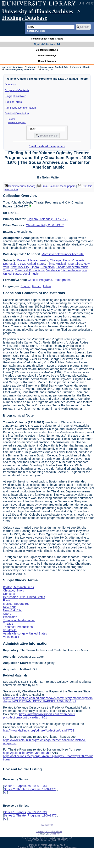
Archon (44, 845)
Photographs (62, 280)
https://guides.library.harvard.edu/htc (27, 753)
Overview (10, 84)
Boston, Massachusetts (33, 260)
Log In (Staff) (47, 825)
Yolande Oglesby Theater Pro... (21, 69)
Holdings (31, 67)
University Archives (12, 67)
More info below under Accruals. (63, 254)
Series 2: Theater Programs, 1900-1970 (30, 789)
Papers (11, 119)
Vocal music (31, 274)
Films (50, 264)
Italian (47, 286)
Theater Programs (17, 122)
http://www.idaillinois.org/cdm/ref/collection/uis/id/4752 (38, 730)
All (5, 793)
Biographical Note (15, 96)
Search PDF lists (36, 31)
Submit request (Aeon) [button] (20, 186)
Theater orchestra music (72, 267)
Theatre (8, 270)
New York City (20, 267)
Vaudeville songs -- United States (25, 633)
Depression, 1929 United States (24, 264)
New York (9, 607)
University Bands (81, 67)
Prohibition (48, 267)
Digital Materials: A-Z (47, 50)
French (37, 286)
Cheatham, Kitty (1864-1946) (45, 225)
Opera (35, 267)
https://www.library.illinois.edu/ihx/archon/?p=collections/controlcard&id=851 (39, 716)
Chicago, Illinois (60, 260)
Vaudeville (53, 270)
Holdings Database (25, 18)
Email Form (55, 834)
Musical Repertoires (69, 264)
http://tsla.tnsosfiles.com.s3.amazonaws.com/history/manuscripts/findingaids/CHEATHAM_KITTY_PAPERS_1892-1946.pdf (48, 700)
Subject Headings (47, 55)
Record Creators (47, 61)
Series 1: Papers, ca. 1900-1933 (25, 786)
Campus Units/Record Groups (47, 39)
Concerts (78, 260)
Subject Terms (13, 102)
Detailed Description (17, 113)
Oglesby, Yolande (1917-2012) (47, 219)
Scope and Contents (17, 90)
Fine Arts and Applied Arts (54, 67)
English (25, 286)
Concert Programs (40, 280)
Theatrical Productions (30, 270)
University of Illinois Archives (38, 11)
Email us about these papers (47, 146)
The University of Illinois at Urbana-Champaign (55, 847)
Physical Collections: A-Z (47, 44)
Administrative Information (20, 108)
